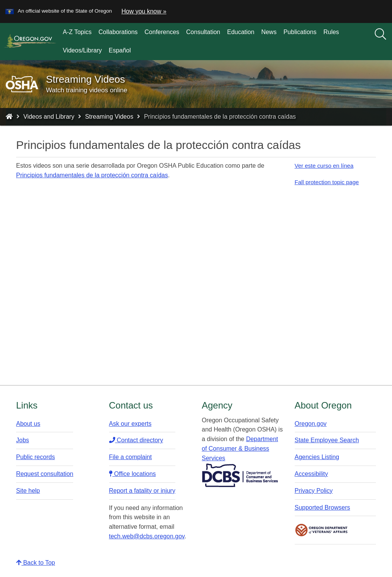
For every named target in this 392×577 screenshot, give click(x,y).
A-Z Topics (77, 32)
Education (241, 32)
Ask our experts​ (130, 424)
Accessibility (311, 474)
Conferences (162, 32)
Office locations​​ (133, 474)
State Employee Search (327, 440)
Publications (300, 32)
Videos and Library (49, 117)
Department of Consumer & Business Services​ (240, 449)
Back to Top (36, 563)
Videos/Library (82, 50)
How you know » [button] (144, 11)
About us (28, 424)
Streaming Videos (109, 117)
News (269, 32)
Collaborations (118, 32)
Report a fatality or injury (142, 491)
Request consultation (45, 474)
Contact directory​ (136, 440)
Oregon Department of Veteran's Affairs (322, 530)
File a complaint (131, 457)
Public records (35, 457)
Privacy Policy (314, 491)
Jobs (23, 440)
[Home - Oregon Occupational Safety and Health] (9, 117)
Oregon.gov (311, 424)
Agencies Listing (317, 457)
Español (120, 50)
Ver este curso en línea (324, 166)
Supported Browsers (323, 508)
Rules (331, 32)
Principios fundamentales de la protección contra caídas (92, 175)
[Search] (381, 34)
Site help (28, 491)
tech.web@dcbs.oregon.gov (147, 536)
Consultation (203, 32)
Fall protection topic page (327, 182)
